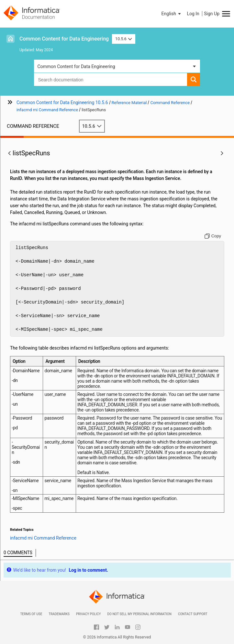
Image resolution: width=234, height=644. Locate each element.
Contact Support (193, 614)
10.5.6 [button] (124, 39)
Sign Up (212, 14)
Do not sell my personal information (139, 614)
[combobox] (110, 79)
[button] (172, 14)
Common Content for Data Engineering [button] (76, 66)
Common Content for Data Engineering (64, 39)
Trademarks (59, 614)
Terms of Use (31, 614)
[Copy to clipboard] (213, 236)
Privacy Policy (88, 614)
